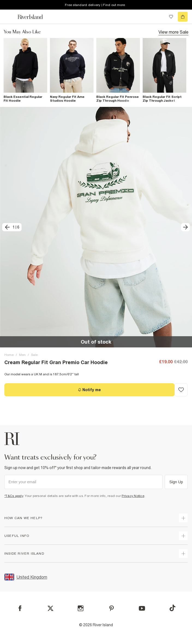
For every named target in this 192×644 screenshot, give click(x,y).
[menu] (9, 17)
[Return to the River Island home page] (34, 17)
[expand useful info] (183, 536)
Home (9, 355)
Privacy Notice (133, 496)
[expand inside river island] (183, 554)
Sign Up (176, 482)
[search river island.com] (160, 17)
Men (22, 355)
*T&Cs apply (14, 496)
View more (173, 32)
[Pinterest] (111, 608)
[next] (185, 227)
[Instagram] (81, 608)
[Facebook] (20, 608)
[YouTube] (142, 608)
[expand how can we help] (183, 518)
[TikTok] (172, 608)
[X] (50, 608)
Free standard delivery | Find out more (95, 5)
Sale (34, 355)
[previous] (12, 227)
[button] (96, 227)
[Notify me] (89, 390)
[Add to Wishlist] (181, 390)
